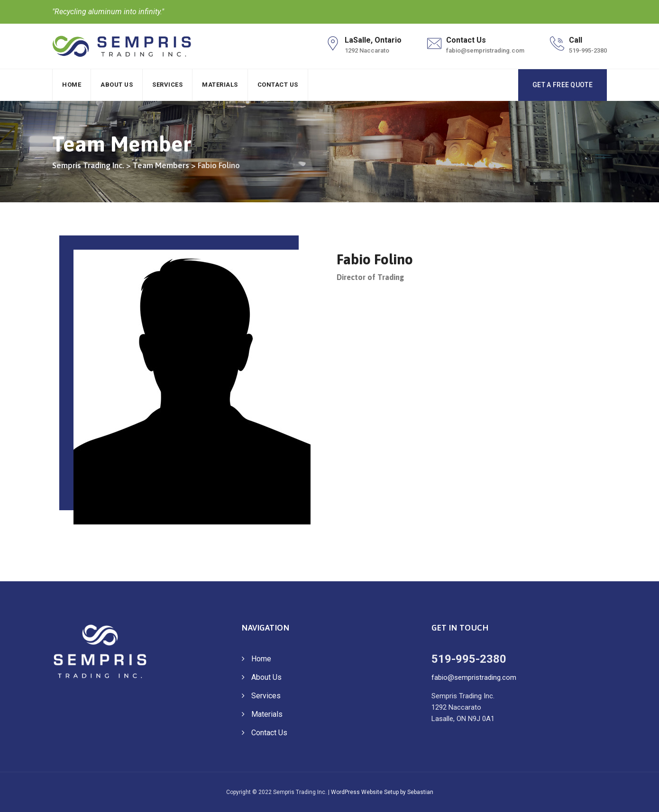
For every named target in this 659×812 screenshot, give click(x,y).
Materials (220, 85)
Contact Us (278, 85)
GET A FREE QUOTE (563, 85)
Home (72, 85)
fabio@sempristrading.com (474, 677)
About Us (117, 85)
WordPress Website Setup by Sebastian (382, 792)
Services (167, 85)
